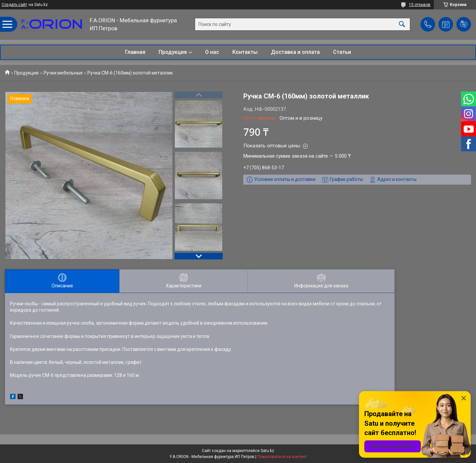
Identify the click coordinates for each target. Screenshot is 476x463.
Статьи (342, 52)
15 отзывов (420, 5)
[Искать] (402, 24)
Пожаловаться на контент (282, 457)
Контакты (245, 52)
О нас (212, 52)
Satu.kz (267, 451)
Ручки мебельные (63, 73)
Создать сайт (14, 5)
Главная (135, 52)
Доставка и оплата (295, 52)
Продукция (173, 52)
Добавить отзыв (464, 24)
